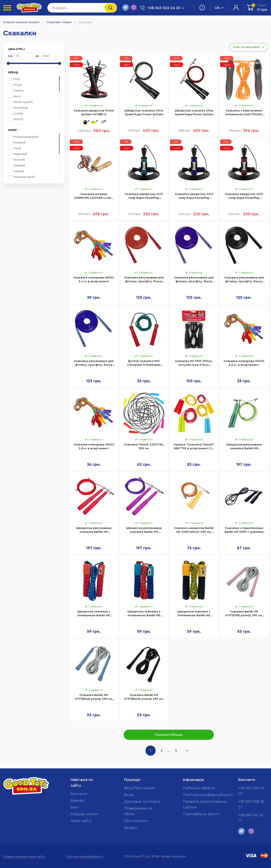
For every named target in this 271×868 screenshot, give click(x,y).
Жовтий (17, 160)
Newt (15, 96)
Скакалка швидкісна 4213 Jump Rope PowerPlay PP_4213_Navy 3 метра (194, 197)
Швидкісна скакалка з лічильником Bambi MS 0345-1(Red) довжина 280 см (94, 614)
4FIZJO (16, 119)
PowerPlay (18, 108)
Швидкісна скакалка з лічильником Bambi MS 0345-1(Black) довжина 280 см (194, 614)
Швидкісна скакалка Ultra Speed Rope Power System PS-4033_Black (144, 113)
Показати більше (169, 735)
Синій (15, 148)
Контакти (79, 794)
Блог (75, 807)
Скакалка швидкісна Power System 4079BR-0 (94, 113)
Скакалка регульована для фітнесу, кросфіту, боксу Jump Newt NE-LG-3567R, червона (144, 280)
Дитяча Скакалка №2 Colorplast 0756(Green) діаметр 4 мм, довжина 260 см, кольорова (144, 364)
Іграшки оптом (84, 814)
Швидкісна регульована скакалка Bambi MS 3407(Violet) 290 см (144, 531)
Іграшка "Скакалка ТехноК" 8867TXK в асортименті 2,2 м (194, 447)
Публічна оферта (199, 788)
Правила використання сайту (24, 857)
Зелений (17, 166)
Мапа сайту (81, 821)
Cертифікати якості (201, 814)
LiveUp (16, 114)
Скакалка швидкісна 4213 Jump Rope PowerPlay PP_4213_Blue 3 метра (144, 197)
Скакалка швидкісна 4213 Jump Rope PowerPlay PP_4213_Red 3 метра (244, 197)
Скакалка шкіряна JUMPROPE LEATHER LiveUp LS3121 (94, 197)
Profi (14, 79)
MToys (15, 85)
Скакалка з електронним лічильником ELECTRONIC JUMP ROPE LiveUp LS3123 (244, 113)
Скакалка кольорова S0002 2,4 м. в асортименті (94, 280)
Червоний (18, 154)
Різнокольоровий (23, 137)
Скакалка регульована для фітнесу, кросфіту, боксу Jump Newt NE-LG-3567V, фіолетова (194, 280)
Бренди (77, 800)
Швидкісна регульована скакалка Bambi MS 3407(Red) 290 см (94, 531)
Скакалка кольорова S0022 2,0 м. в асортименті (244, 363)
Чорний (16, 171)
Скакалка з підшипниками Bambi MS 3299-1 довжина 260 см (244, 531)
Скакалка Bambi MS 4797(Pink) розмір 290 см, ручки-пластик (244, 614)
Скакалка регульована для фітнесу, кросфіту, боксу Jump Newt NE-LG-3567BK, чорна (244, 280)
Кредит (131, 828)
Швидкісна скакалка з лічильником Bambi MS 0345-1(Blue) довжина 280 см (144, 614)
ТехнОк (16, 91)
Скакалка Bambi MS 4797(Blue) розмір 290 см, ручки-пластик (94, 698)
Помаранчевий (21, 177)
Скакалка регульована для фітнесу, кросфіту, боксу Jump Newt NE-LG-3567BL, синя (94, 364)
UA (219, 8)
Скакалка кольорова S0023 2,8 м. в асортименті (94, 447)
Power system (21, 102)
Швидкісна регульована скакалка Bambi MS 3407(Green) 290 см (244, 447)
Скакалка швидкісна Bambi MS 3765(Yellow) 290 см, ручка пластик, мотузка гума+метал (194, 531)
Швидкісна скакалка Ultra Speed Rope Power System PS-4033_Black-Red (194, 113)
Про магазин (136, 821)
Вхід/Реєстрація (139, 788)
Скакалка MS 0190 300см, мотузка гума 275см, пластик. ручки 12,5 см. (194, 364)
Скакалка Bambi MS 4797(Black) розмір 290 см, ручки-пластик (144, 698)
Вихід (129, 795)
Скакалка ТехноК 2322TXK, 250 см (144, 447)
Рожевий (17, 143)
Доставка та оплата (142, 801)
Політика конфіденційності (208, 795)
